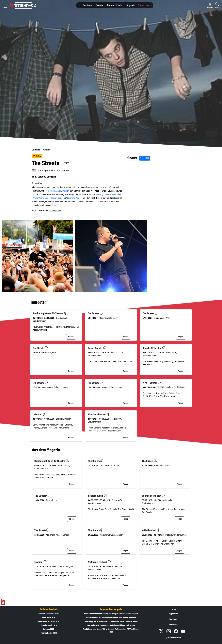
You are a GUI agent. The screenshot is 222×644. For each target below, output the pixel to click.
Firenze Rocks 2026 (49, 633)
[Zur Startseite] (3, 602)
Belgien (66, 191)
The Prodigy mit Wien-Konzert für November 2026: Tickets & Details (111, 622)
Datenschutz (173, 624)
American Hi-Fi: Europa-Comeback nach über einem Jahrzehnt (111, 618)
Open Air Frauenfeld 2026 (49, 614)
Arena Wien (38, 198)
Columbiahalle (109, 194)
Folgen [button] (66, 163)
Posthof (53, 198)
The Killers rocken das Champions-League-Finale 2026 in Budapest (111, 614)
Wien (119, 194)
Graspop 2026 (49, 629)
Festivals (87, 5)
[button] (87, 5)
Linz (47, 198)
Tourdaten (38, 303)
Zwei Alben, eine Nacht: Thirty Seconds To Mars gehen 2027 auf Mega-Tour (111, 631)
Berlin (99, 194)
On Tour (37, 156)
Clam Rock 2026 (49, 618)
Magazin (130, 5)
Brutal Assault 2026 (49, 626)
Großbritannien (55, 191)
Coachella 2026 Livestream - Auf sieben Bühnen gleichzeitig (111, 626)
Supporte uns (145, 5)
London (61, 198)
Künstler (46, 150)
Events (99, 5)
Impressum (173, 619)
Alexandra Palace (74, 198)
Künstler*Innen (114, 5)
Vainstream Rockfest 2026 (49, 622)
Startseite (36, 150)
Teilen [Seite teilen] (145, 158)
